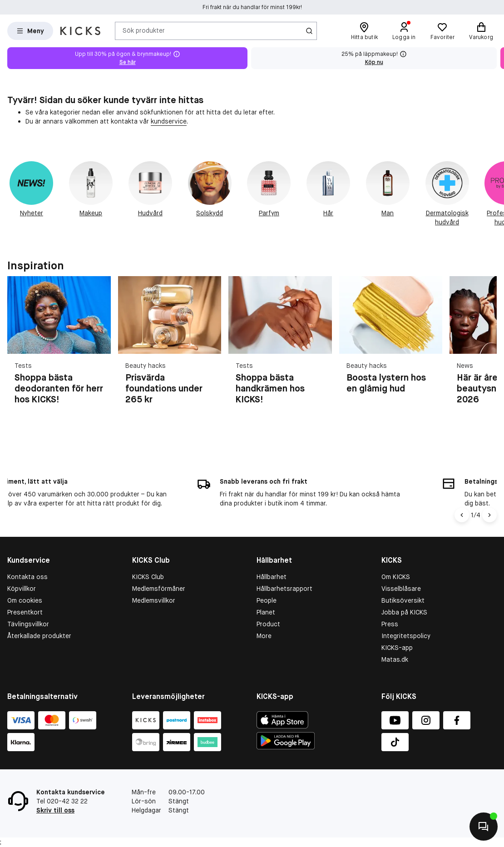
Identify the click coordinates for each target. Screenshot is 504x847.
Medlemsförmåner (159, 589)
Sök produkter (144, 30)
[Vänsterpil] (462, 515)
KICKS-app (397, 648)
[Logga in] (404, 31)
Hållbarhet (272, 577)
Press (390, 624)
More (264, 636)
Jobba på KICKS (404, 612)
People (267, 600)
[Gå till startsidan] (80, 31)
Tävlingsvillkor (28, 624)
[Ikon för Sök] (309, 31)
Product (268, 624)
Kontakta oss (27, 577)
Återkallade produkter (39, 636)
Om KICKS (396, 577)
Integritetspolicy (406, 636)
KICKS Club (148, 577)
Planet (266, 612)
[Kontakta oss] (484, 827)
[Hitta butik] (364, 31)
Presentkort (25, 612)
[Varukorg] (481, 31)
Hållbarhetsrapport (284, 589)
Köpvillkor (22, 589)
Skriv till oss (55, 810)
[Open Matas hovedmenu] (30, 31)
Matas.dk (395, 659)
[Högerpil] (489, 515)
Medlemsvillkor (154, 600)
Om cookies (25, 600)
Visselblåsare (401, 589)
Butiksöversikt (403, 600)
